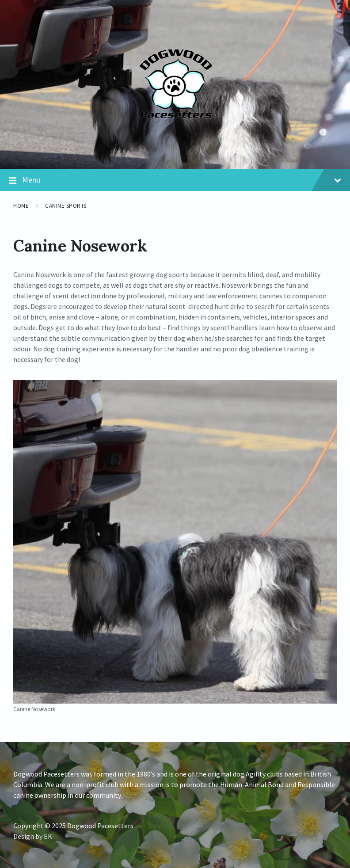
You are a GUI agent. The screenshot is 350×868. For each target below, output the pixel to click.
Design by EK (33, 836)
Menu (175, 180)
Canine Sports (66, 206)
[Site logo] (175, 151)
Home (21, 206)
